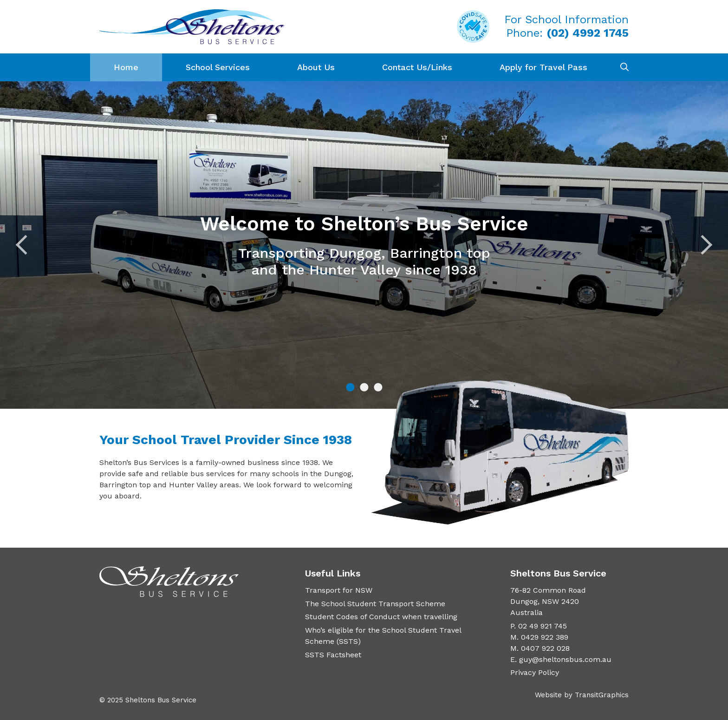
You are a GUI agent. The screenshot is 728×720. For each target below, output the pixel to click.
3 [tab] (378, 388)
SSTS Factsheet (333, 655)
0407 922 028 (545, 648)
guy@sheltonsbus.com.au (565, 659)
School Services (218, 67)
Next (703, 245)
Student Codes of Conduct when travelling (381, 617)
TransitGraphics (602, 695)
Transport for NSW (339, 590)
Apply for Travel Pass (543, 67)
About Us (316, 67)
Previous (26, 245)
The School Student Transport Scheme (375, 604)
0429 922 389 (545, 637)
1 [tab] (350, 388)
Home (126, 67)
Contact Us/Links (417, 67)
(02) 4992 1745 (588, 33)
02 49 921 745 (543, 626)
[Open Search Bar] (624, 67)
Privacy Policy (535, 672)
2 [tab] (364, 388)
